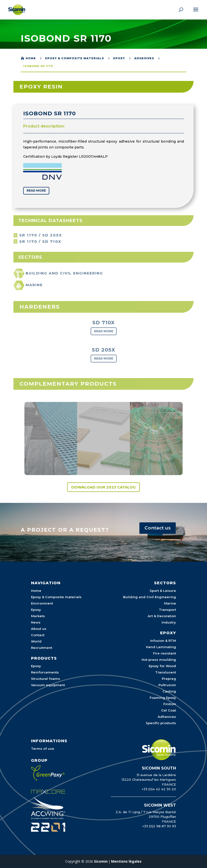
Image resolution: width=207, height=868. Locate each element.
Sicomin (101, 861)
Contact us (158, 528)
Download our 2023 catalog (103, 487)
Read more (35, 190)
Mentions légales (126, 861)
